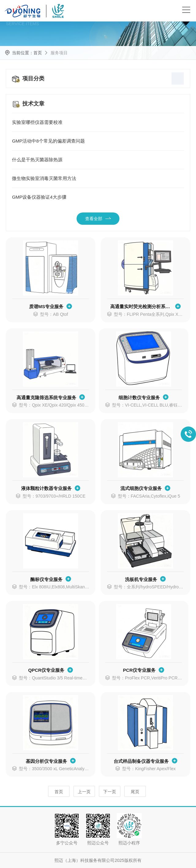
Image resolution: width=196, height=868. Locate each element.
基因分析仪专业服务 (46, 761)
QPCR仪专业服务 (46, 670)
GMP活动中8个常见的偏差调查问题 (98, 141)
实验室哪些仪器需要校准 (98, 122)
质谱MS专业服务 (46, 306)
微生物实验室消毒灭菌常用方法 (98, 178)
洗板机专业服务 (141, 579)
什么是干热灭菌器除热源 (98, 160)
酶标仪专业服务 (46, 579)
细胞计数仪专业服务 (139, 398)
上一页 (84, 792)
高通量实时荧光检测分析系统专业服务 (141, 306)
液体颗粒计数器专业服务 (46, 488)
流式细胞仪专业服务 (141, 488)
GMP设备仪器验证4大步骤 (98, 197)
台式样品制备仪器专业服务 (141, 761)
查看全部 (98, 219)
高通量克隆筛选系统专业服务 (46, 398)
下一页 (110, 792)
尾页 (135, 792)
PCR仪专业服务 (139, 670)
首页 (38, 53)
